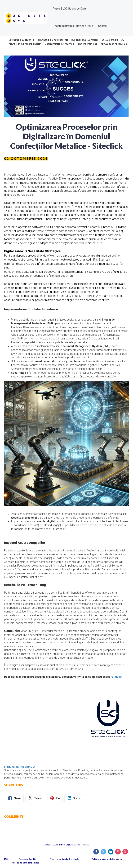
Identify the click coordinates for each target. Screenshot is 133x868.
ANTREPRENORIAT (88, 44)
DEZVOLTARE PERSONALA (114, 44)
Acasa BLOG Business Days (70, 9)
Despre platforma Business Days (73, 26)
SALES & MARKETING (113, 40)
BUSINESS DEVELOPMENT (85, 40)
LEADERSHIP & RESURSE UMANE (24, 44)
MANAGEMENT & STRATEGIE (59, 44)
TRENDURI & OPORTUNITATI (53, 40)
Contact (103, 26)
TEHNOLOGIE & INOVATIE (21, 40)
